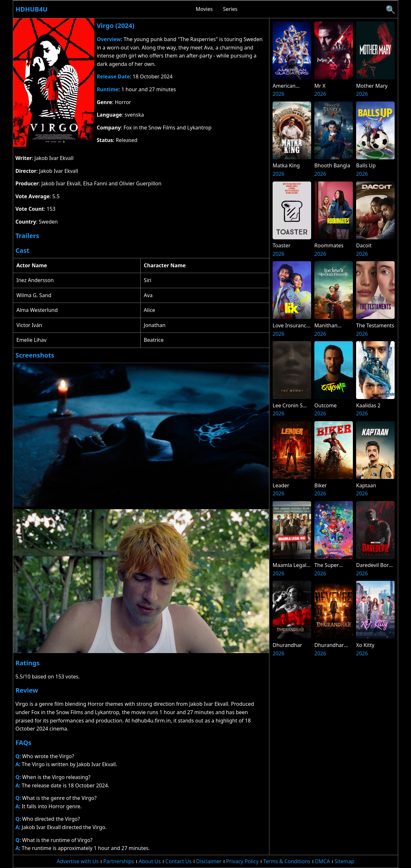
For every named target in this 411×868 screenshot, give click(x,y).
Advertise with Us (78, 861)
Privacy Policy (242, 861)
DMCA (323, 861)
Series (230, 9)
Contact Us (178, 861)
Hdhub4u (31, 9)
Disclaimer (209, 861)
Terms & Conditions (287, 861)
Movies (204, 9)
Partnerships (119, 861)
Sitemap (345, 861)
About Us (150, 861)
